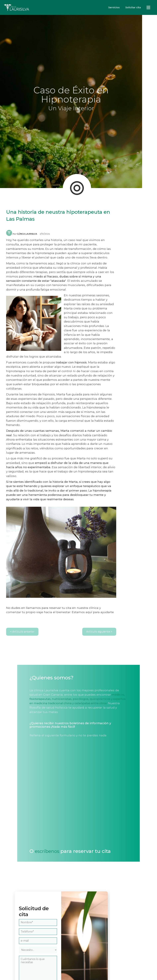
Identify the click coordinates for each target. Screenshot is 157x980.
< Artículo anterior (24, 591)
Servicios (114, 7)
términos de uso (33, 969)
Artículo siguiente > (132, 591)
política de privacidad (53, 965)
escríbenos (35, 806)
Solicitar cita (133, 7)
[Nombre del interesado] (49, 871)
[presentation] (48, 948)
